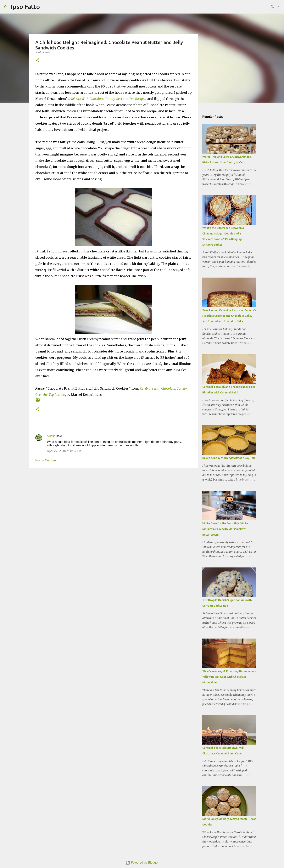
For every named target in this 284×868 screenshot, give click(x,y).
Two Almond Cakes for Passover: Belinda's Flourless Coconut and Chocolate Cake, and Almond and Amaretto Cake (229, 316)
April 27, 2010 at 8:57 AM (64, 451)
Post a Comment (47, 460)
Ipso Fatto (25, 7)
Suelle (51, 436)
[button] (38, 61)
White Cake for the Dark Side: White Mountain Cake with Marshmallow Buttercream (225, 529)
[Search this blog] (261, 7)
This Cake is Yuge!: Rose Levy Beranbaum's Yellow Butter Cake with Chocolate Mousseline (229, 677)
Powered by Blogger (142, 862)
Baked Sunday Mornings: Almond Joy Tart (229, 458)
